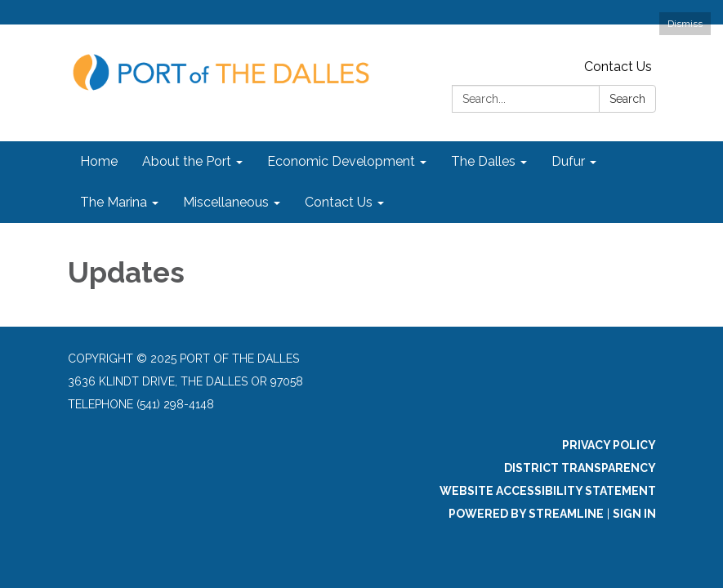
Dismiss (685, 24)
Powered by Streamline (526, 514)
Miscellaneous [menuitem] (226, 202)
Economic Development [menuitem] (341, 161)
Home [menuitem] (99, 161)
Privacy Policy (609, 445)
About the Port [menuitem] (187, 161)
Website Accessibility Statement (548, 491)
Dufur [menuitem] (568, 161)
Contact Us (618, 67)
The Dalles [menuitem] (483, 161)
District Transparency (580, 468)
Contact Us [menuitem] (339, 202)
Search (627, 99)
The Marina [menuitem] (114, 202)
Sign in (634, 514)
